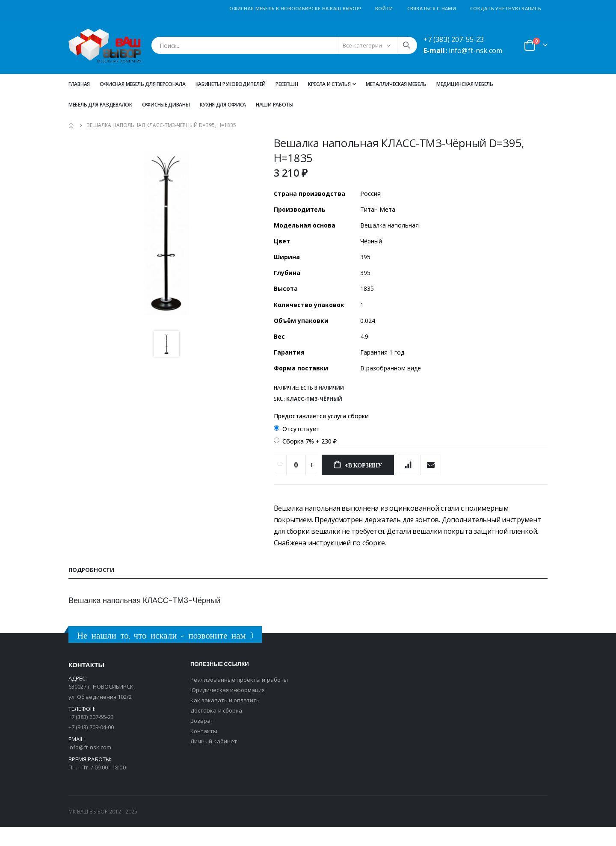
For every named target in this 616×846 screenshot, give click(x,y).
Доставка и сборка (216, 729)
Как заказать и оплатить (225, 719)
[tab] (308, 589)
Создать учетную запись (506, 8)
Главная (79, 84)
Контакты (204, 750)
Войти (384, 8)
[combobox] (284, 45)
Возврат (202, 740)
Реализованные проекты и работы (239, 698)
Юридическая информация (228, 709)
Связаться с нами (432, 8)
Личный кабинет (214, 760)
